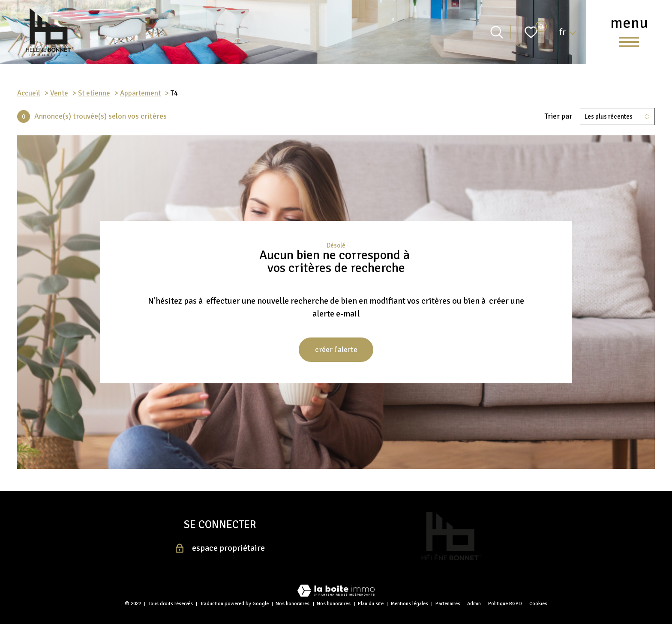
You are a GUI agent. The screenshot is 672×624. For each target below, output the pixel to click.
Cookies (538, 604)
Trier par (558, 116)
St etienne (94, 93)
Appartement (140, 93)
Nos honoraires (292, 604)
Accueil (29, 93)
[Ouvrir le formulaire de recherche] (497, 32)
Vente (59, 93)
